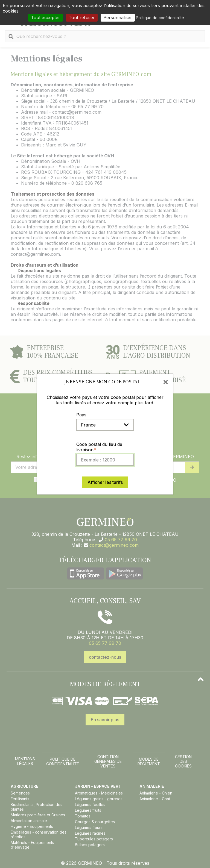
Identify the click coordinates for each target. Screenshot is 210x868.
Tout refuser (82, 17)
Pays (81, 415)
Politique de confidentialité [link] (160, 18)
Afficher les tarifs (105, 482)
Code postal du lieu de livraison (99, 447)
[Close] (166, 382)
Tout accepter (46, 17)
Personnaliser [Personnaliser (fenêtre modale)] (118, 17)
